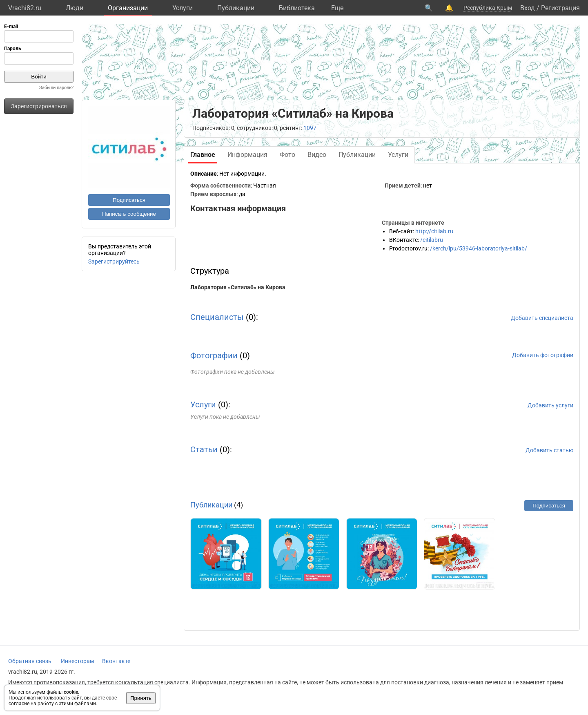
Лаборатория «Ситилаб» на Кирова (238, 287)
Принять (141, 698)
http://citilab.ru (434, 231)
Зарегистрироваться (39, 106)
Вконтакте (116, 661)
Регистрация (560, 8)
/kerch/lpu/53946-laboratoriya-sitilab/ (479, 248)
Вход (528, 8)
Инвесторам (77, 661)
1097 (310, 128)
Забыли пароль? (56, 88)
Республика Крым (488, 8)
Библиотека (297, 8)
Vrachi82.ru (25, 8)
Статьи (204, 449)
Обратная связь (30, 661)
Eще (337, 8)
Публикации (236, 8)
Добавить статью (549, 450)
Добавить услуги (550, 405)
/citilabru (432, 240)
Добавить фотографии (543, 355)
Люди (75, 8)
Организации (128, 8)
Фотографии (214, 355)
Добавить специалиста (542, 318)
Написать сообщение (129, 214)
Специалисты (217, 317)
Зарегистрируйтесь (114, 261)
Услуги (183, 8)
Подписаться (129, 200)
